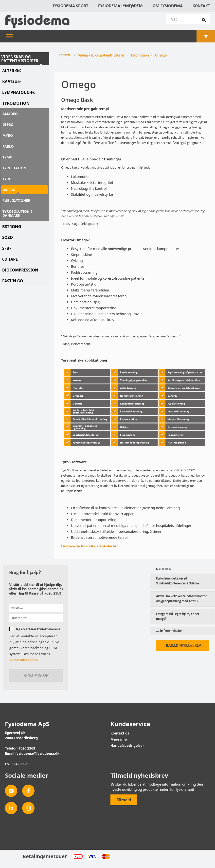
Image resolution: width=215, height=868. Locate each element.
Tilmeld (124, 800)
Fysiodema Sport (71, 6)
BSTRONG (12, 227)
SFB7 (7, 248)
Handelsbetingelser (127, 745)
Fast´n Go (13, 281)
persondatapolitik (23, 660)
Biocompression (20, 270)
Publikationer (16, 201)
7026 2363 (27, 748)
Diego (8, 125)
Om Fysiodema (168, 6)
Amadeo (10, 114)
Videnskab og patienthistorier (20, 59)
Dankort (78, 856)
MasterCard (105, 856)
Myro (8, 135)
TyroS (8, 179)
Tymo (8, 157)
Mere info (119, 739)
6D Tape (10, 259)
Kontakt (201, 6)
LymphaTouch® (19, 92)
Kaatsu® (11, 81)
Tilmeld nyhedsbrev (182, 646)
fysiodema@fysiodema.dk (37, 753)
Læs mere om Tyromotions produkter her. (90, 547)
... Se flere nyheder (169, 631)
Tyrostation (14, 168)
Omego (9, 190)
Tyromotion (16, 103)
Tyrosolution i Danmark (17, 213)
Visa (92, 856)
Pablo (8, 146)
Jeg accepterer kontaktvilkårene (38, 629)
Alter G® (12, 71)
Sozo (8, 237)
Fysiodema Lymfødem (120, 6)
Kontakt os (120, 733)
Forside (65, 55)
